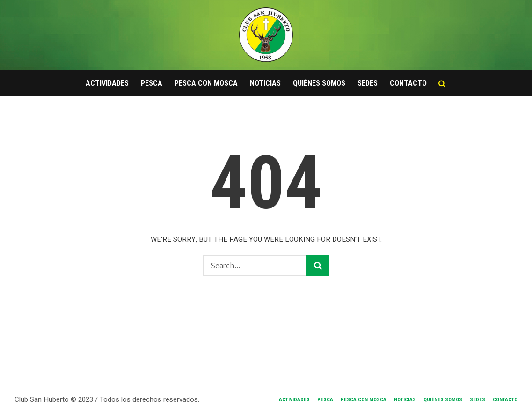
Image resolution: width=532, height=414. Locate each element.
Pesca (325, 400)
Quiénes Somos (443, 400)
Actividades (294, 400)
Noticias (405, 400)
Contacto (505, 400)
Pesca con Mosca (364, 400)
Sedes (477, 400)
